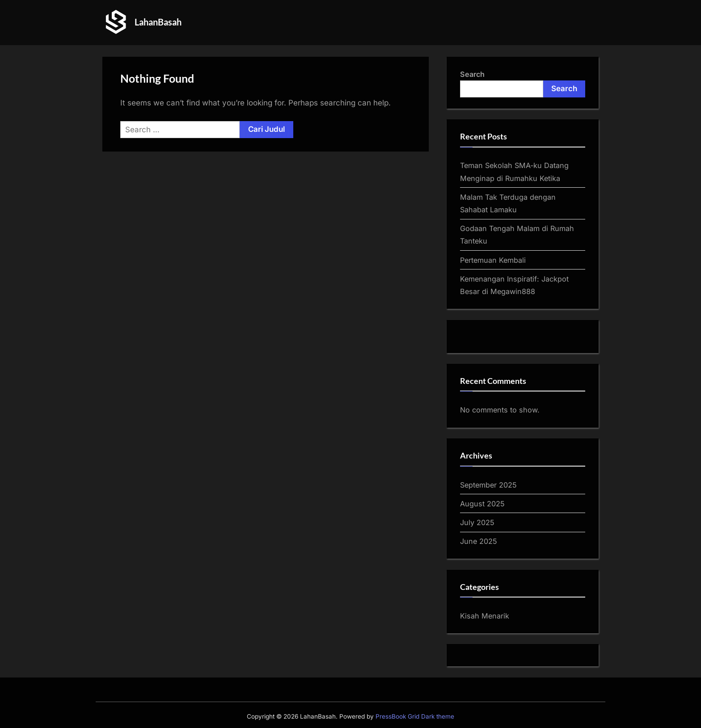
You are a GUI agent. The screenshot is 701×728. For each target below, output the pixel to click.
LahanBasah (158, 22)
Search (472, 74)
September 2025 (488, 485)
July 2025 (477, 522)
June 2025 (479, 541)
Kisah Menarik (485, 616)
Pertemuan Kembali (493, 260)
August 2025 (482, 504)
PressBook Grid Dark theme (415, 716)
